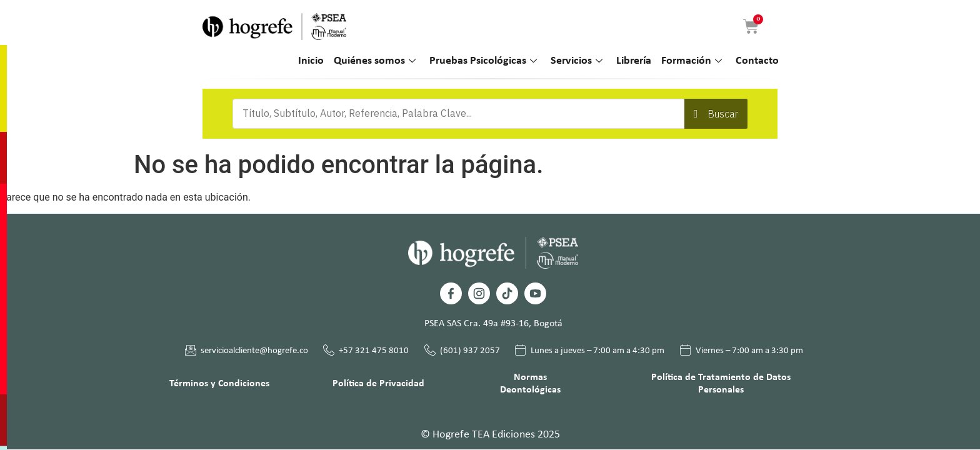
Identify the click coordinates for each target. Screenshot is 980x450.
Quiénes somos (375, 62)
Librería (634, 61)
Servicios (577, 62)
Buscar (723, 114)
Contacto (757, 61)
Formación (692, 62)
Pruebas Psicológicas (483, 62)
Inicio (311, 61)
